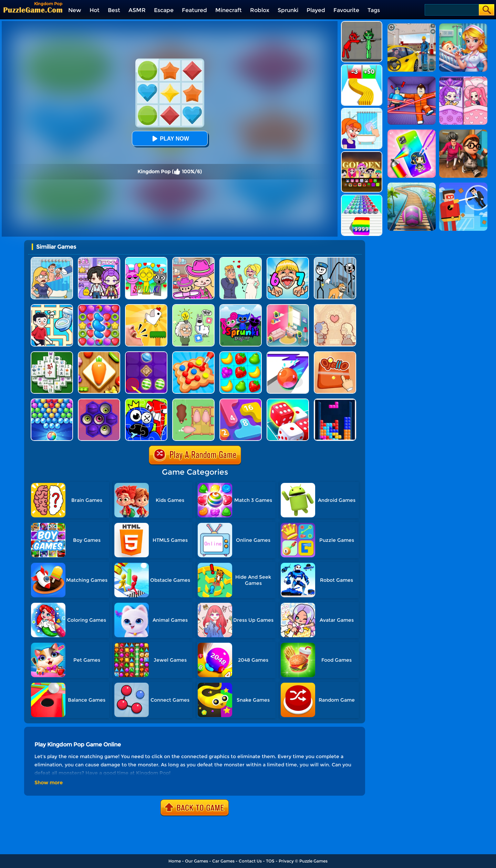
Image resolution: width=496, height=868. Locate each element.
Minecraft (229, 10)
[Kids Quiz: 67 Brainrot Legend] (288, 260)
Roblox (260, 10)
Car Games (223, 861)
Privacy (286, 861)
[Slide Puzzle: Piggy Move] (193, 401)
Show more (49, 783)
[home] (33, 10)
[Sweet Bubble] (52, 401)
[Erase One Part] (362, 110)
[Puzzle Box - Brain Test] (193, 307)
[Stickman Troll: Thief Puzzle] (335, 260)
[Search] (451, 10)
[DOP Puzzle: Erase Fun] (52, 260)
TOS (270, 861)
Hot (95, 10)
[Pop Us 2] (99, 401)
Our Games (197, 861)
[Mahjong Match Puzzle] (52, 354)
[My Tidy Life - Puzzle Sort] (288, 307)
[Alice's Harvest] (241, 354)
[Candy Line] (146, 354)
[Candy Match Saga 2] (99, 307)
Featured (194, 10)
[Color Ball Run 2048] (362, 197)
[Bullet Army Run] (362, 67)
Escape (164, 10)
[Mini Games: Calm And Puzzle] (146, 307)
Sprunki (288, 10)
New (75, 10)
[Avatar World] (193, 260)
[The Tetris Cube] (335, 401)
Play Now (169, 139)
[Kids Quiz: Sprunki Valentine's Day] (146, 260)
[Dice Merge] (288, 401)
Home (175, 861)
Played (316, 10)
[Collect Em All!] (193, 354)
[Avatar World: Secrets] (99, 260)
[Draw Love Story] (241, 260)
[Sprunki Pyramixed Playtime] (241, 307)
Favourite (346, 10)
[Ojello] (335, 354)
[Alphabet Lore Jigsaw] (146, 401)
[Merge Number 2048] (241, 401)
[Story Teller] (335, 307)
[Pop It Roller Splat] (288, 354)
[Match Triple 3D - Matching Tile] (99, 354)
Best (114, 10)
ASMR (137, 10)
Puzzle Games (313, 861)
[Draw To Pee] (52, 307)
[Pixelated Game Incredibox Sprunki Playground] (362, 24)
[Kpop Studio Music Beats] (362, 154)
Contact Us (250, 861)
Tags (374, 10)
